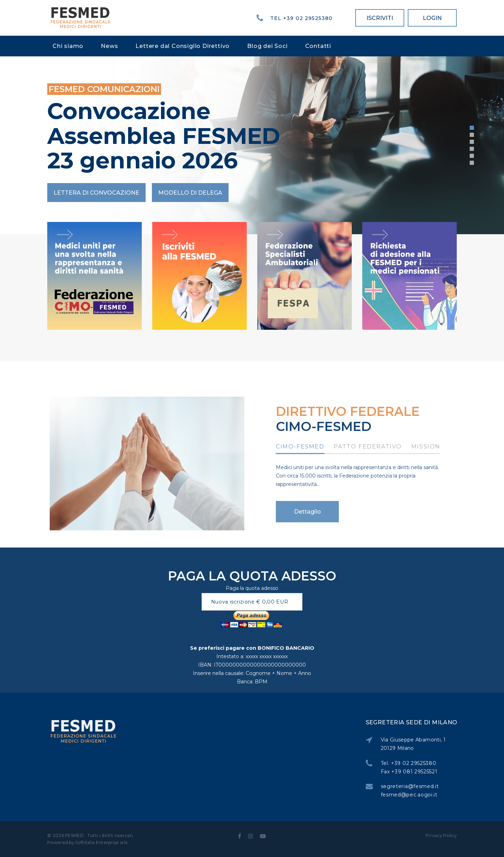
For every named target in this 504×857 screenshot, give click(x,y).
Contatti (318, 46)
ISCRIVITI (380, 18)
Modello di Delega (190, 193)
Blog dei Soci (267, 46)
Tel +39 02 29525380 (301, 18)
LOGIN (432, 18)
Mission (437, 447)
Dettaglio (318, 512)
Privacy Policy (441, 835)
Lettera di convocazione (96, 193)
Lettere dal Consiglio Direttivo (183, 46)
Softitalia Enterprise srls (101, 842)
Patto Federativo (379, 447)
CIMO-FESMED (311, 447)
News (109, 46)
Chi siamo (68, 46)
